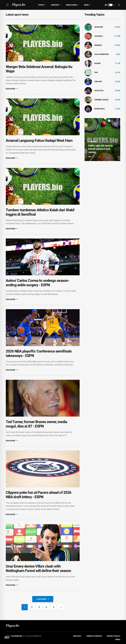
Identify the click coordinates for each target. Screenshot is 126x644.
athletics (99, 91)
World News (71, 5)
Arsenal (98, 45)
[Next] (61, 607)
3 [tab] (98, 157)
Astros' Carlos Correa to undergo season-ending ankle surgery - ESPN (38, 283)
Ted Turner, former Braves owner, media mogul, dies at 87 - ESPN (36, 424)
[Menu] (7, 5)
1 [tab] (90, 157)
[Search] (119, 5)
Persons (55, 5)
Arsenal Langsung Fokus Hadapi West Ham (39, 140)
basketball (100, 109)
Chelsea (98, 81)
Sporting (99, 27)
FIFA (96, 72)
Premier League (101, 100)
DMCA (118, 639)
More (86, 5)
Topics (41, 5)
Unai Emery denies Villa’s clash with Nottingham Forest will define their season (38, 568)
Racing (98, 63)
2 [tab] (94, 157)
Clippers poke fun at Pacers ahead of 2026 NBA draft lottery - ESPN (39, 495)
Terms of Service (94, 636)
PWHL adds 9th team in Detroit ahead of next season (100, 149)
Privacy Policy (114, 636)
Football (99, 36)
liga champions (102, 54)
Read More (12, 89)
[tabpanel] (102, 140)
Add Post (77, 636)
